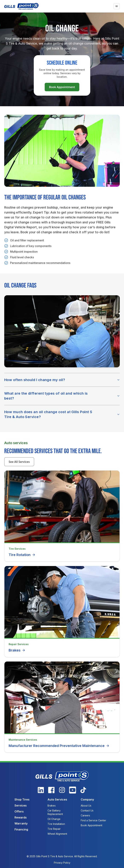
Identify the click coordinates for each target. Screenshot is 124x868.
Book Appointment (62, 87)
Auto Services (57, 799)
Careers (85, 815)
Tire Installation (56, 824)
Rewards (21, 817)
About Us (86, 806)
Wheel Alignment (57, 834)
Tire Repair (54, 829)
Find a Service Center (93, 820)
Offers (19, 811)
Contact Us (87, 810)
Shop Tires (22, 799)
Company (87, 799)
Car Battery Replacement (55, 812)
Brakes (17, 650)
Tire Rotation (22, 555)
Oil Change (54, 819)
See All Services (19, 462)
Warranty (21, 823)
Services (21, 805)
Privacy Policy (62, 863)
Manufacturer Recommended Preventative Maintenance (59, 746)
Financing (21, 829)
